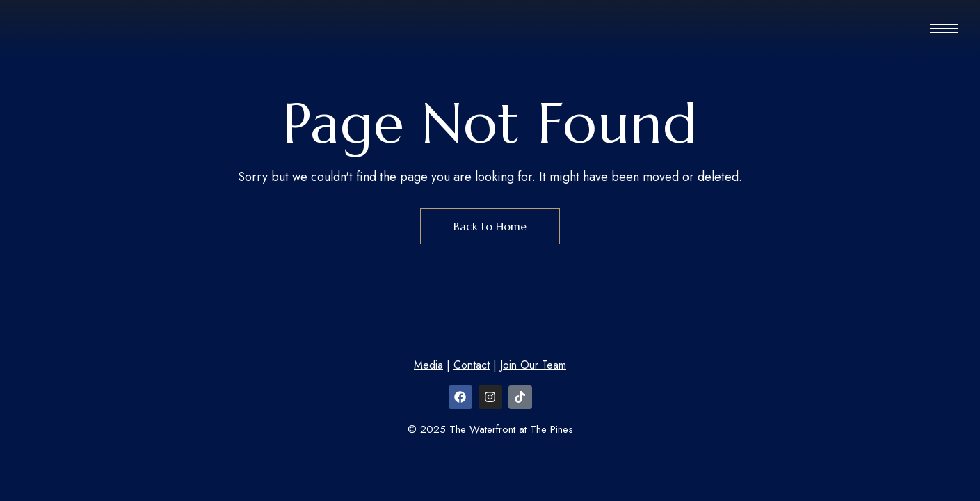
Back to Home (490, 226)
